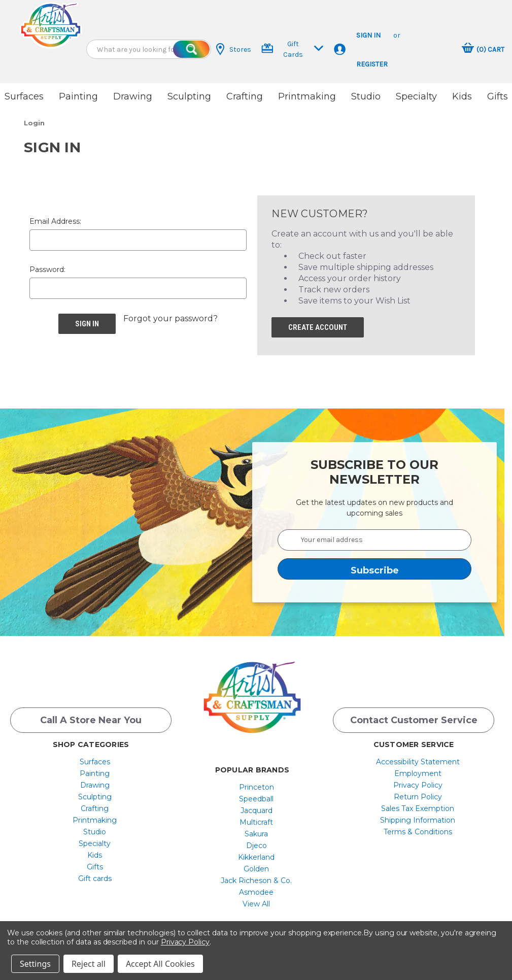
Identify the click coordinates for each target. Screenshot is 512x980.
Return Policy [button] (418, 794)
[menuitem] (95, 759)
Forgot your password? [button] (170, 315)
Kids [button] (462, 96)
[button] (51, 25)
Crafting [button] (245, 96)
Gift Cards (293, 49)
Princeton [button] (257, 784)
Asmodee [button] (256, 889)
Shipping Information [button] (418, 817)
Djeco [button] (257, 842)
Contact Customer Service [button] (414, 717)
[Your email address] (374, 537)
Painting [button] (78, 96)
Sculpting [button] (189, 96)
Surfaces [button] (24, 96)
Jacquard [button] (257, 807)
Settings (35, 964)
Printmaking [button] (307, 96)
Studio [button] (366, 96)
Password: (47, 266)
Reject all (89, 964)
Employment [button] (418, 770)
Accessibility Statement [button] (418, 759)
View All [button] (256, 901)
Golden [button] (256, 866)
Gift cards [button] (95, 875)
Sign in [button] (368, 35)
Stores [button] (234, 49)
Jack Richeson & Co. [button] (256, 877)
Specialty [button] (416, 96)
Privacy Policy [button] (418, 782)
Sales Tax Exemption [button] (418, 805)
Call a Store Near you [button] (91, 717)
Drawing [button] (133, 96)
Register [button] (372, 64)
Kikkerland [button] (256, 854)
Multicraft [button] (256, 819)
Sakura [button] (256, 831)
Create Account (318, 324)
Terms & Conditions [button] (418, 829)
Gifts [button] (498, 96)
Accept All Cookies (160, 964)
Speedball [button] (256, 796)
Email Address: (55, 218)
